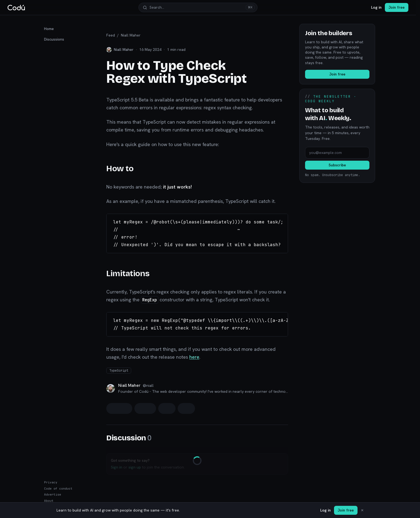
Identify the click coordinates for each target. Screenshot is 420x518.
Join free (397, 7)
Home (49, 29)
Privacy (51, 482)
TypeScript (119, 371)
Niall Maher (131, 35)
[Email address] (337, 153)
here (194, 357)
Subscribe (337, 165)
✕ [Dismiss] (362, 510)
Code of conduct (58, 489)
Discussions (54, 39)
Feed (111, 35)
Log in (376, 7)
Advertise (53, 494)
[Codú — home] (16, 8)
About (49, 501)
